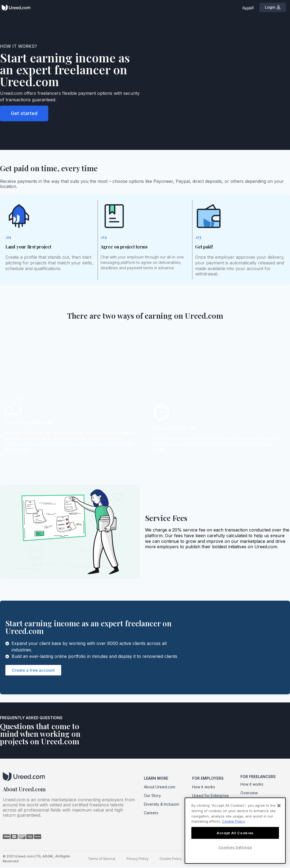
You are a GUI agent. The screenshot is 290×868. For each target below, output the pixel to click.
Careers (151, 814)
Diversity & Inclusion (162, 805)
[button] (274, 8)
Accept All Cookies (235, 833)
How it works (204, 788)
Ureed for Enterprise (210, 797)
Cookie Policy (171, 860)
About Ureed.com (160, 788)
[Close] (279, 806)
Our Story (152, 797)
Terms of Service (102, 860)
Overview (249, 794)
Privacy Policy (138, 860)
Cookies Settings (235, 847)
